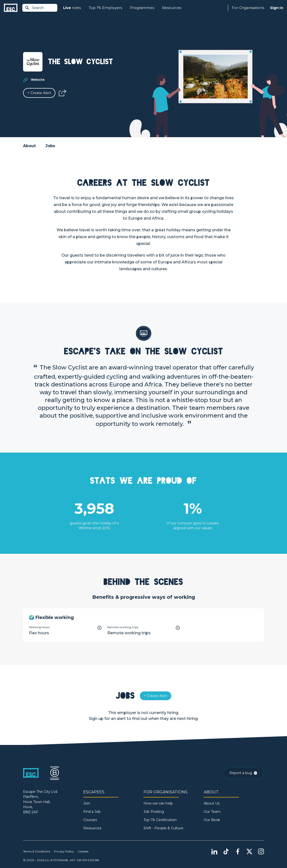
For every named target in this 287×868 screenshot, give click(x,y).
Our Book (212, 820)
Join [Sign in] (87, 803)
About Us (212, 803)
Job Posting (154, 812)
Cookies (83, 851)
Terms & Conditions (37, 851)
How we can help (158, 803)
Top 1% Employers (105, 8)
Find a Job (92, 812)
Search (34, 8)
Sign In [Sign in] (277, 8)
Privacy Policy (64, 851)
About (29, 146)
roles (72, 8)
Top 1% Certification (160, 820)
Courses (90, 820)
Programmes (142, 8)
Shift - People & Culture (163, 828)
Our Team (212, 812)
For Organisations (248, 8)
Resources (172, 8)
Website (38, 80)
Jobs (50, 146)
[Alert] (39, 93)
